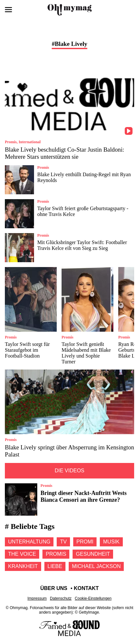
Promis (56, 554)
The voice (22, 554)
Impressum (37, 598)
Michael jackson (96, 566)
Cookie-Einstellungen (93, 598)
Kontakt (86, 588)
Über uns (54, 588)
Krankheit (23, 566)
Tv (63, 542)
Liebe (55, 566)
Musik (111, 542)
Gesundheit (93, 554)
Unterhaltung (29, 542)
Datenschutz (61, 598)
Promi (85, 542)
